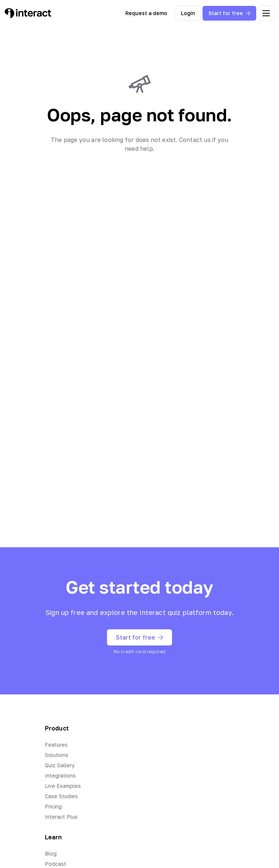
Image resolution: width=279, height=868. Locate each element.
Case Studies (61, 796)
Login (188, 13)
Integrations (60, 775)
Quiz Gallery (60, 765)
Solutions (57, 755)
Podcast (56, 864)
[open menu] (266, 13)
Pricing (53, 806)
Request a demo (146, 13)
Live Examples (63, 786)
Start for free (229, 13)
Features (56, 745)
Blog (51, 853)
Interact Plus (61, 817)
